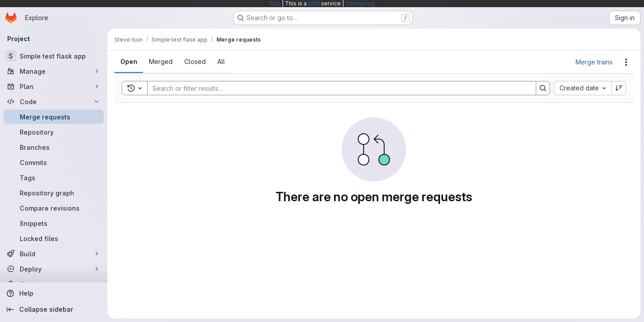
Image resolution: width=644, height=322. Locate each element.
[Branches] (54, 147)
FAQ (275, 3)
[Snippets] (54, 223)
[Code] (54, 102)
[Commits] (54, 162)
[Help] (54, 293)
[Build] (54, 254)
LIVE (314, 3)
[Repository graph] (54, 193)
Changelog (360, 3)
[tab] (129, 62)
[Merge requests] (54, 117)
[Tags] (54, 178)
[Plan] (54, 86)
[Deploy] (54, 269)
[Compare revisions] (54, 208)
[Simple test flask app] (54, 56)
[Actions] (626, 62)
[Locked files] (54, 238)
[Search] (337, 88)
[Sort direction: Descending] (619, 88)
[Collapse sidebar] (54, 309)
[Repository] (54, 132)
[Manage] (54, 71)
